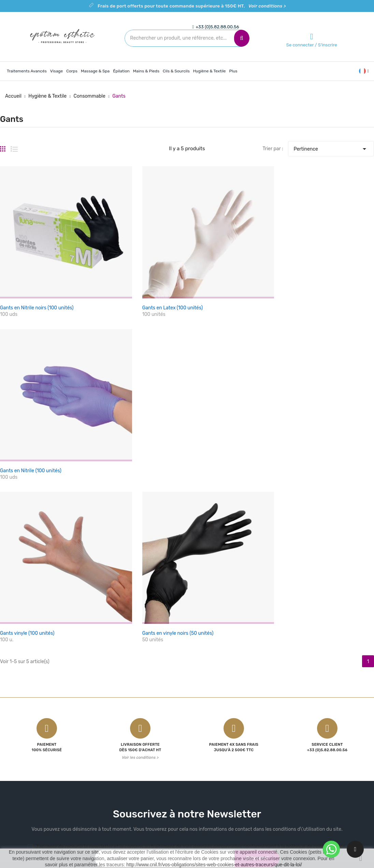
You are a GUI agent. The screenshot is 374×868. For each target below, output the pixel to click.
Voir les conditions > (140, 569)
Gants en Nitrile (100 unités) (287, 294)
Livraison (202, 732)
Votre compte (273, 718)
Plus (233, 71)
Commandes (269, 755)
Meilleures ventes (149, 755)
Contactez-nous (210, 767)
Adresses (265, 779)
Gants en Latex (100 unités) (158, 294)
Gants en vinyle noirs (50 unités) (164, 443)
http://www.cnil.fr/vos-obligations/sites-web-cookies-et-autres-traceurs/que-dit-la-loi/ (214, 865)
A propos (202, 755)
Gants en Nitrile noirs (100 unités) (37, 294)
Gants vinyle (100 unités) (27, 443)
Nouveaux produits (151, 744)
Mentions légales (211, 744)
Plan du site (205, 779)
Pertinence (331, 147)
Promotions (142, 732)
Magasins (203, 791)
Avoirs (261, 767)
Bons (260, 791)
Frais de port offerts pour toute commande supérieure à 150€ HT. (192, 6)
